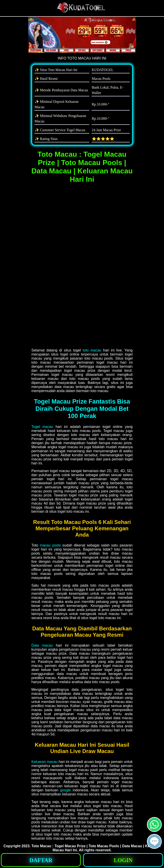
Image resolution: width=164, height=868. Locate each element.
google (65, 790)
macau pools (50, 545)
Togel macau (42, 427)
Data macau (42, 645)
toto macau (92, 350)
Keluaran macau (45, 762)
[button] (154, 841)
